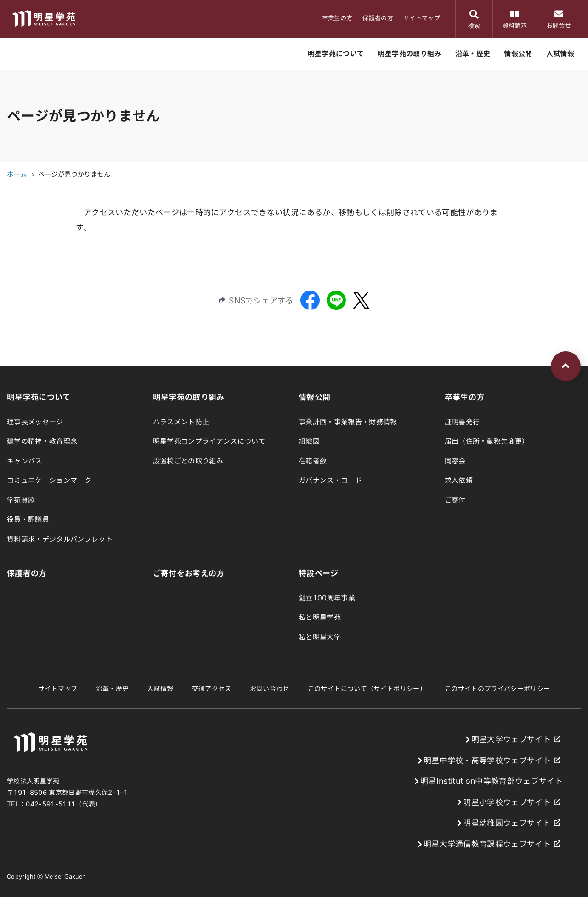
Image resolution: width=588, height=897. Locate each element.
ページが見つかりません (74, 174)
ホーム (17, 174)
